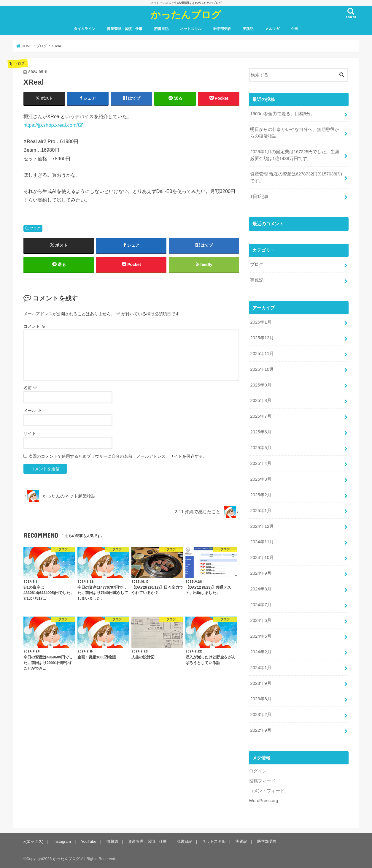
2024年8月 (261, 589)
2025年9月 (261, 385)
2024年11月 (262, 542)
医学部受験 (222, 29)
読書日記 (161, 29)
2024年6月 (261, 620)
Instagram (62, 841)
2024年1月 (261, 668)
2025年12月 (262, 338)
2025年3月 (261, 479)
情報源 (112, 841)
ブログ (35, 228)
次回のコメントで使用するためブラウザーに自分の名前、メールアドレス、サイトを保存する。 (118, 456)
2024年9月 (261, 573)
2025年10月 (262, 369)
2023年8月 (261, 699)
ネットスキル (191, 29)
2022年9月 (261, 730)
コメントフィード (267, 791)
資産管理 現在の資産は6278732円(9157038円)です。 (296, 177)
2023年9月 (261, 683)
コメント (34, 326)
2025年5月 (261, 448)
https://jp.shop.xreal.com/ (51, 125)
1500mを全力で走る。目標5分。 (283, 114)
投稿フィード (262, 781)
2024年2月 (261, 652)
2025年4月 (261, 463)
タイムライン (85, 29)
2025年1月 (261, 511)
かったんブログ (186, 14)
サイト (30, 433)
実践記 (248, 29)
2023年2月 (261, 715)
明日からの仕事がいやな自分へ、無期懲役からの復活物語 (295, 133)
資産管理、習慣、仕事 (125, 29)
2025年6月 (261, 432)
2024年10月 (262, 557)
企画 (295, 29)
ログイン (258, 771)
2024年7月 (261, 605)
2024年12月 (262, 526)
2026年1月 (261, 322)
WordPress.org (264, 801)
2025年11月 (262, 354)
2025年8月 (261, 400)
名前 (30, 388)
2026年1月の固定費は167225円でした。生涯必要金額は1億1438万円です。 (295, 155)
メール (32, 411)
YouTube (89, 841)
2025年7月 (261, 416)
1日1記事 (259, 197)
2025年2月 (261, 495)
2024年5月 (261, 636)
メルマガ (272, 29)
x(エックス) (33, 841)
